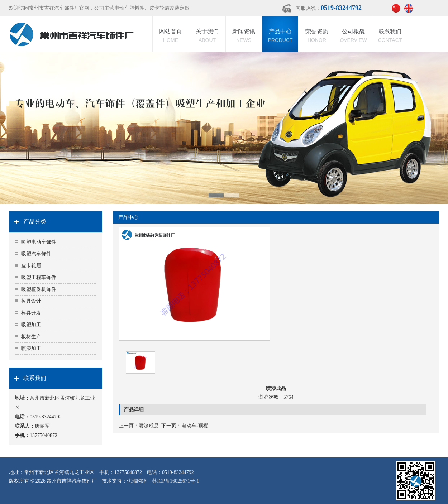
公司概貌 (353, 36)
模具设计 (31, 301)
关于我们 (207, 36)
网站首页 (171, 36)
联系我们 (390, 36)
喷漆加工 (31, 348)
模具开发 (31, 313)
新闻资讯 (244, 36)
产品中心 (280, 36)
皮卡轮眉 (31, 266)
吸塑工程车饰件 (39, 277)
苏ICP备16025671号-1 (175, 481)
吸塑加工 (31, 325)
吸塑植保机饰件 (39, 289)
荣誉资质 (317, 36)
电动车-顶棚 (195, 426)
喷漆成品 (149, 426)
